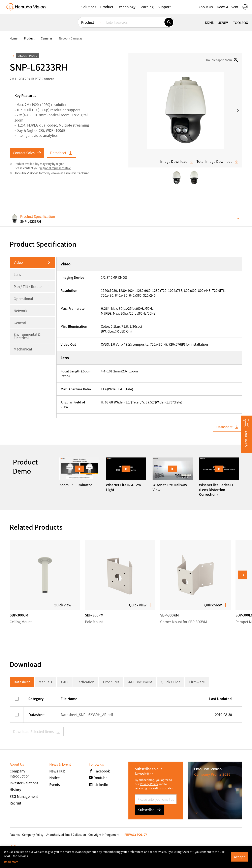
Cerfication (85, 682)
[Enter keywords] (134, 22)
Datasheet (61, 153)
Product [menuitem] (88, 22)
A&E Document (140, 682)
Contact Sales (27, 153)
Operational (23, 299)
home (14, 38)
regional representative (55, 168)
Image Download (177, 161)
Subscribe (149, 810)
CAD (64, 682)
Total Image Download (217, 161)
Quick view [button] (65, 605)
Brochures (111, 682)
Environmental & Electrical (27, 336)
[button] (89, 7)
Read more (11, 862)
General (20, 323)
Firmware (197, 682)
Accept (239, 857)
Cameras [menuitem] (47, 38)
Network (20, 311)
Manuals (45, 682)
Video (18, 262)
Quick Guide (171, 682)
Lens (17, 274)
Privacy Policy (149, 784)
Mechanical (23, 349)
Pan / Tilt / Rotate (28, 286)
